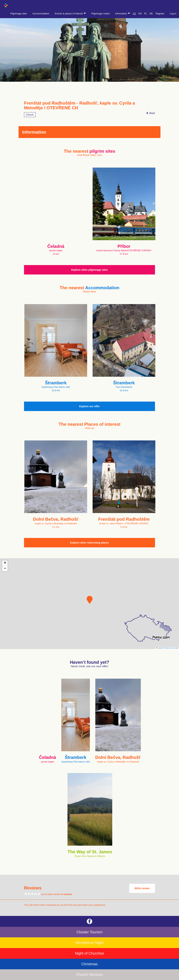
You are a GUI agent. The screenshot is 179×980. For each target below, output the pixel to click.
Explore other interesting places (89, 543)
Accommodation (41, 14)
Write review (142, 888)
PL (146, 14)
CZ (134, 14)
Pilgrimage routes (101, 14)
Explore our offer (90, 406)
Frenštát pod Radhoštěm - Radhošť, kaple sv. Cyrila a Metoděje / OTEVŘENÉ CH (79, 105)
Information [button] (123, 14)
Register (160, 14)
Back (151, 113)
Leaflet (159, 648)
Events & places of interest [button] (70, 14)
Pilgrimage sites (19, 14)
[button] (90, 600)
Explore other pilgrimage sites (90, 270)
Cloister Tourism (90, 932)
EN (140, 14)
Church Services (90, 975)
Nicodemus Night (89, 943)
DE (151, 14)
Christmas (89, 964)
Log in (173, 14)
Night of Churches (89, 953)
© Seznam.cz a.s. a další (171, 648)
